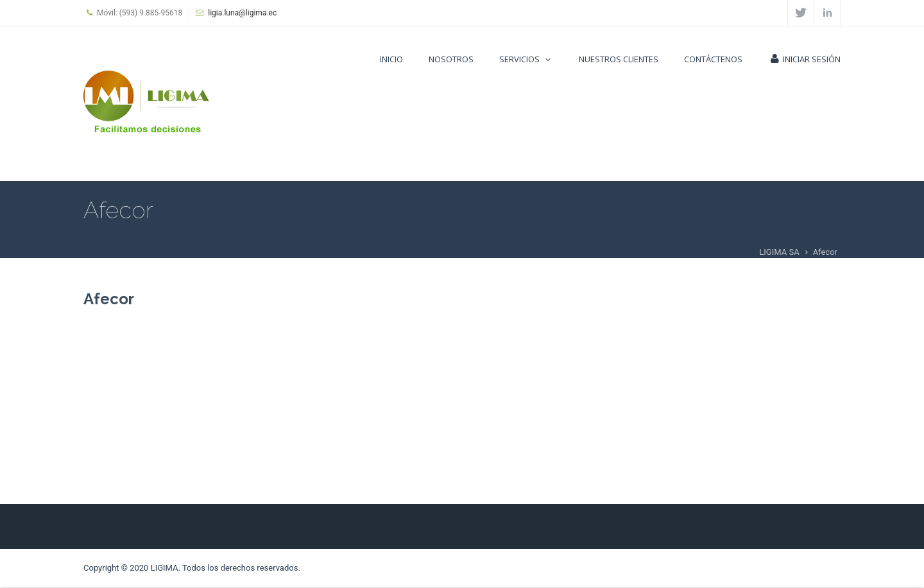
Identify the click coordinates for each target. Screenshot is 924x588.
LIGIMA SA (779, 252)
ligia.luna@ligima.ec (242, 13)
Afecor (109, 299)
